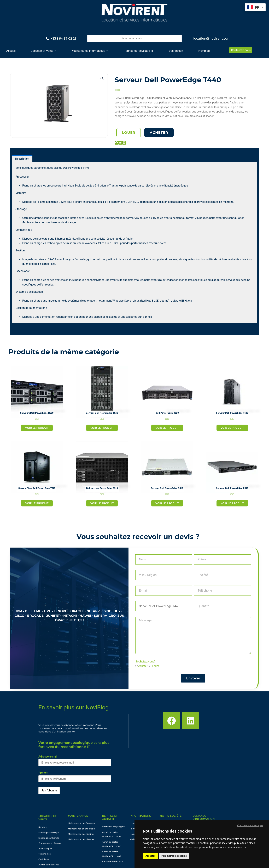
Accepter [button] (150, 856)
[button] (102, 78)
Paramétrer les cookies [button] (174, 856)
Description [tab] (22, 159)
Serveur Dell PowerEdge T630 (102, 413)
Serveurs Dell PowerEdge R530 (37, 413)
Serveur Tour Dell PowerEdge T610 (37, 488)
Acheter (143, 666)
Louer (155, 666)
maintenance (78, 818)
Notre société (171, 818)
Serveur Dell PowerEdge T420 (232, 413)
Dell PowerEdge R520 (167, 413)
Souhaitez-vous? (145, 662)
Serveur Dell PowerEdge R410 (232, 488)
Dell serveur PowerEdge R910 (102, 488)
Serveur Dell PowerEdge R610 (167, 488)
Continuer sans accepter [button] (250, 825)
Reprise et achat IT (110, 822)
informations (140, 818)
